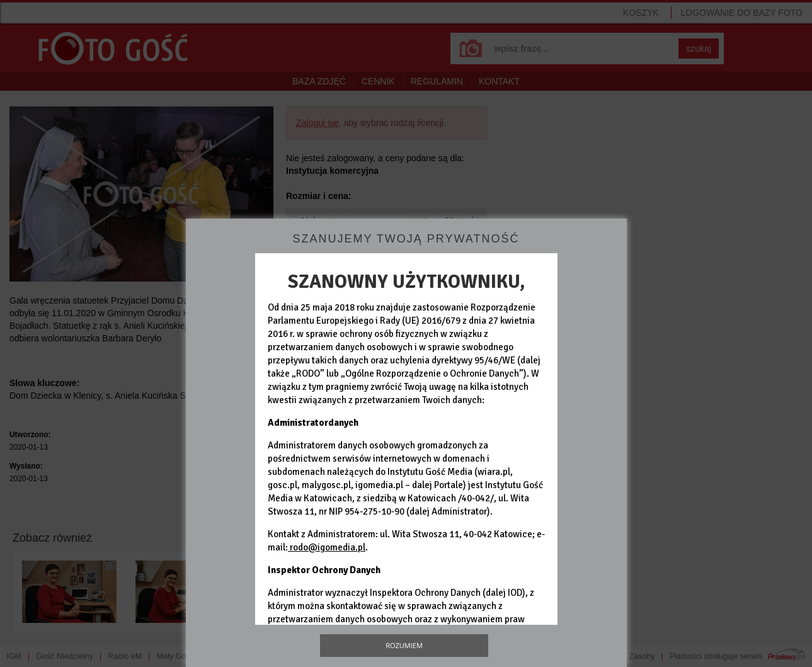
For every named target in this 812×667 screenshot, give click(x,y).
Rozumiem (404, 645)
